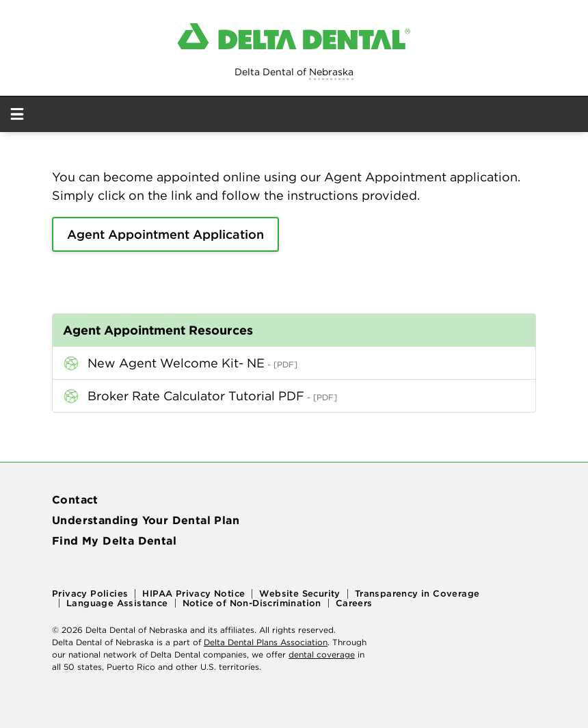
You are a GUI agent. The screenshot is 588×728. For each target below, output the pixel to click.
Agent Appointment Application (165, 234)
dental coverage (322, 654)
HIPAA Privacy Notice (193, 594)
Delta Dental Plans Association (266, 642)
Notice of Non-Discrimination (252, 603)
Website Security (299, 594)
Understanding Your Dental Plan (146, 520)
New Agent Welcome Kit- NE (176, 363)
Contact (75, 499)
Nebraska (331, 72)
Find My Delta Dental (114, 541)
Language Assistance (117, 603)
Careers (354, 603)
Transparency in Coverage (417, 594)
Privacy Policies (90, 594)
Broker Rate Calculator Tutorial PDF (196, 396)
